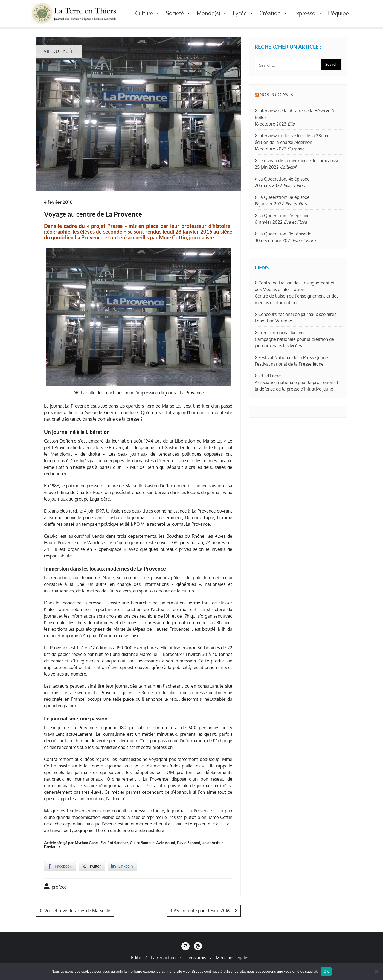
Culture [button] (148, 13)
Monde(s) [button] (212, 13)
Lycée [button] (243, 13)
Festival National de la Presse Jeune (293, 357)
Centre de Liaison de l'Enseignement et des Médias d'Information (295, 286)
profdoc (55, 887)
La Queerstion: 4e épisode (284, 179)
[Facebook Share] (60, 866)
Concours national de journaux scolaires (297, 314)
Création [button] (274, 13)
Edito (136, 957)
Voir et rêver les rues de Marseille (77, 911)
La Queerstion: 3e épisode (284, 197)
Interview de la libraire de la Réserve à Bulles (294, 114)
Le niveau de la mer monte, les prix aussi (298, 161)
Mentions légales (233, 957)
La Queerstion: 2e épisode (284, 216)
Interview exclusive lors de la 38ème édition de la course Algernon (292, 139)
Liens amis (196, 957)
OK (326, 971)
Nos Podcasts (276, 95)
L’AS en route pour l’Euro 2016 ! (201, 911)
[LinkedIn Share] (123, 866)
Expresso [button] (308, 13)
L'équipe (338, 13)
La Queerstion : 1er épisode (285, 234)
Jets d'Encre (270, 376)
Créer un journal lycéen (281, 333)
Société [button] (179, 13)
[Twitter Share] (92, 866)
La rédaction (163, 957)
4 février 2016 (58, 202)
